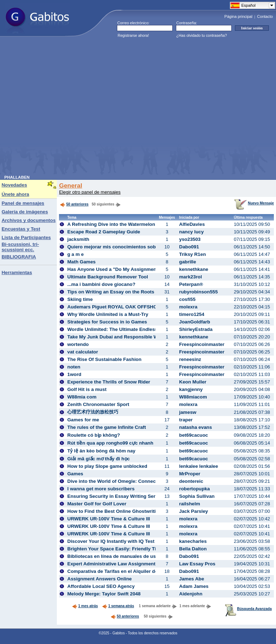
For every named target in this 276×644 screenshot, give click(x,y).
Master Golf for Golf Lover (97, 504)
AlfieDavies (192, 224)
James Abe (192, 579)
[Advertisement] (67, 108)
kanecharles (193, 541)
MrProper (190, 474)
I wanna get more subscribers (101, 489)
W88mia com (82, 397)
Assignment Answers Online (99, 579)
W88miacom (193, 397)
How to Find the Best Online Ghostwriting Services (125, 511)
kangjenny (191, 389)
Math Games (81, 262)
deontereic (191, 481)
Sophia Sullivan (197, 496)
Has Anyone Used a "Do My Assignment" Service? (124, 269)
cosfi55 (187, 299)
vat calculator (83, 352)
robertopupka (194, 489)
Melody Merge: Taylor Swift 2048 (104, 594)
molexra (188, 307)
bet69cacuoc (194, 435)
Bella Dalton (193, 549)
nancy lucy (191, 232)
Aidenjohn (191, 594)
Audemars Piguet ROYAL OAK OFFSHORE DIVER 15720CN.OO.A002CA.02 (152, 307)
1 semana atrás (118, 606)
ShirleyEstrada (196, 329)
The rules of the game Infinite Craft (107, 427)
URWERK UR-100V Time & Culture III (109, 519)
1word (74, 374)
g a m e (75, 254)
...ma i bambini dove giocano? (101, 284)
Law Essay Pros (197, 564)
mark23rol (191, 277)
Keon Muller (193, 382)
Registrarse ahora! (133, 35)
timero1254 (192, 314)
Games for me (83, 420)
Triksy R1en (193, 254)
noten (74, 367)
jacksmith (78, 239)
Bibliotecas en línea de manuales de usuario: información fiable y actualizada (155, 556)
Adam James (194, 586)
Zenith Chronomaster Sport (98, 404)
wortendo (78, 344)
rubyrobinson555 (198, 292)
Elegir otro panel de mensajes (90, 192)
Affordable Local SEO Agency (101, 586)
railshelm (190, 504)
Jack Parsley (194, 511)
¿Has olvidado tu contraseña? (202, 35)
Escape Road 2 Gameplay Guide (104, 232)
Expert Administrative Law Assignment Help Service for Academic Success (152, 564)
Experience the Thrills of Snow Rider (109, 382)
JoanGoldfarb (195, 322)
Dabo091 (189, 247)
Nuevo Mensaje (254, 203)
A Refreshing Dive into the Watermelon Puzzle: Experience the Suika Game (152, 224)
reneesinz (190, 359)
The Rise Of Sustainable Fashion (104, 359)
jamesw (188, 412)
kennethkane (194, 269)
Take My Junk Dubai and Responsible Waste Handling (128, 337)
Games (75, 474)
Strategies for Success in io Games (107, 322)
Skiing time (80, 299)
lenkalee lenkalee (199, 466)
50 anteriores (74, 204)
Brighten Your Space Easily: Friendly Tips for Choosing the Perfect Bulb (149, 549)
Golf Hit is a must (87, 389)
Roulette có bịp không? (93, 435)
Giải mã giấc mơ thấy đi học (98, 459)
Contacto (265, 16)
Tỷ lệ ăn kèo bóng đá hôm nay (101, 451)
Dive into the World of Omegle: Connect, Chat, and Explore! (135, 481)
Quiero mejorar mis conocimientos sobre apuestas (125, 247)
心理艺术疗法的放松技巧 (93, 412)
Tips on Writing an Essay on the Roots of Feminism (125, 292)
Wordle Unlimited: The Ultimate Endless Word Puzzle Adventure (139, 329)
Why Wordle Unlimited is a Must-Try (108, 314)
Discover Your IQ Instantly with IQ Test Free (117, 541)
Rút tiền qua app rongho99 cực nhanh (110, 443)
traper (186, 420)
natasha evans (196, 427)
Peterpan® (191, 284)
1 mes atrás (85, 606)
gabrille (188, 262)
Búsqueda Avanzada (248, 609)
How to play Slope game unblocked (107, 466)
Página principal (238, 16)
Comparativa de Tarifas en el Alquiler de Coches (122, 571)
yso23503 (190, 239)
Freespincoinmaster (202, 344)
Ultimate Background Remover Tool (108, 277)
